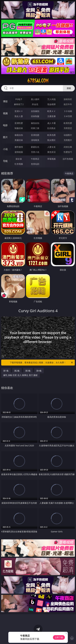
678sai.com (38, 81)
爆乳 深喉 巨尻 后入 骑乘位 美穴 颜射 (21, 375)
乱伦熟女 (51, 128)
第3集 (28, 371)
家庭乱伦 (35, 147)
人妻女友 (51, 147)
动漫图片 (68, 135)
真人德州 (35, 99)
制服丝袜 (19, 128)
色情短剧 (35, 164)
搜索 (69, 88)
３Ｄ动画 (68, 111)
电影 (5, 125)
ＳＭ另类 (68, 116)
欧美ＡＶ (51, 111)
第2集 (17, 371)
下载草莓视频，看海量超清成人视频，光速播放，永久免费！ (42, 363)
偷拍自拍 (35, 123)
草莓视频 (51, 159)
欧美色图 (51, 135)
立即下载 (59, 637)
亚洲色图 (35, 135)
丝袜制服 (35, 116)
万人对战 (51, 99)
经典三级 (35, 128)
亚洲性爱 (19, 123)
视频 (5, 113)
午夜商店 (35, 159)
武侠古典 (68, 147)
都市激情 (19, 147)
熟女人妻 (19, 116)
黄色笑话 (51, 152)
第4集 (39, 371)
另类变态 (68, 128)
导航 (5, 161)
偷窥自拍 (19, 135)
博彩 (5, 101)
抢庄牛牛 (68, 104)
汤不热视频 (68, 159)
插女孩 (19, 159)
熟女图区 (51, 140)
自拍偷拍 (35, 111)
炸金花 (35, 104)
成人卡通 (51, 123)
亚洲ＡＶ (19, 111)
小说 (5, 149)
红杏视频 (19, 164)
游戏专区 (68, 99)
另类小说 (35, 152)
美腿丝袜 (19, 140)
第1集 (6, 371)
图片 (5, 137)
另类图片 (68, 140)
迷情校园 (19, 152)
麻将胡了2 (19, 104)
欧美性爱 (68, 123)
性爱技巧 (68, 152)
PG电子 (19, 99)
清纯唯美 (35, 140)
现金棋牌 (51, 104)
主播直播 (51, 116)
